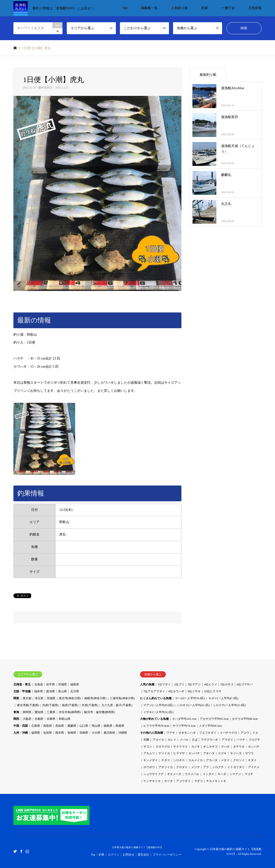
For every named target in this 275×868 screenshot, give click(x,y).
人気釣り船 (180, 8)
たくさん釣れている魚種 (156, 698)
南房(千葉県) (70, 705)
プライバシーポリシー (167, 855)
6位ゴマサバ (245, 684)
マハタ (225, 747)
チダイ (166, 760)
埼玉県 (39, 698)
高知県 (60, 726)
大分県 (96, 733)
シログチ (218, 767)
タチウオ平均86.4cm (245, 719)
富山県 (62, 691)
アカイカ (158, 740)
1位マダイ (164, 684)
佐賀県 (48, 733)
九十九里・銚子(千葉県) (117, 705)
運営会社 (143, 855)
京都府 (39, 719)
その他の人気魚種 (152, 733)
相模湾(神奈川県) (95, 698)
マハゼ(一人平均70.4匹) (190, 698)
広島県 (36, 726)
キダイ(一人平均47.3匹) (223, 698)
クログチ (254, 740)
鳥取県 (48, 726)
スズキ (222, 753)
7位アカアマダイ (154, 691)
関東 (16, 698)
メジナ (196, 767)
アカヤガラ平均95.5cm (214, 719)
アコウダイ (183, 781)
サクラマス (180, 747)
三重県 (51, 712)
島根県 (120, 726)
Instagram (27, 851)
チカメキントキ (216, 781)
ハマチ (241, 740)
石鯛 (146, 740)
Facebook (21, 851)
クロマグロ (163, 747)
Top (125, 8)
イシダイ (208, 774)
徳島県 (108, 726)
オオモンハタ (187, 733)
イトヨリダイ (236, 767)
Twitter (15, 851)
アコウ (245, 733)
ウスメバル (192, 774)
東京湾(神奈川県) (70, 698)
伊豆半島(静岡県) (70, 712)
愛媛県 (72, 726)
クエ (255, 733)
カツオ (168, 781)
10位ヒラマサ (213, 691)
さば (195, 740)
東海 (16, 712)
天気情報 (255, 8)
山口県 (84, 726)
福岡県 (36, 733)
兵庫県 (51, 719)
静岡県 (27, 712)
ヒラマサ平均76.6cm (156, 726)
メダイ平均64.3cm (210, 726)
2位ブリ (179, 684)
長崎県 (72, 733)
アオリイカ (166, 767)
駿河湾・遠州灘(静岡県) (100, 712)
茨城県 (51, 698)
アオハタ (209, 753)
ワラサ (171, 733)
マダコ (198, 781)
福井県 (39, 691)
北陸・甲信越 (22, 691)
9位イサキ (194, 691)
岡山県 (96, 726)
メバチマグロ (229, 733)
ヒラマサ (179, 753)
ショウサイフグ (153, 774)
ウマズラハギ (209, 740)
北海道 (39, 684)
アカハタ (212, 760)
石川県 (75, 691)
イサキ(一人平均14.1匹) (158, 712)
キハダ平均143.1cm (184, 719)
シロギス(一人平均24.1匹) (193, 705)
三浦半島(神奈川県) (122, 698)
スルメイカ (196, 760)
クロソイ (239, 760)
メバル (184, 740)
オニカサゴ (210, 747)
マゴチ (249, 774)
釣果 (205, 8)
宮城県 (62, 684)
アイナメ (254, 767)
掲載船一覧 (149, 8)
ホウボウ (149, 767)
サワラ (249, 753)
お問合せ (129, 855)
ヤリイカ (164, 753)
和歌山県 (65, 719)
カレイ (172, 740)
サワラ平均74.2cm (184, 726)
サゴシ (148, 747)
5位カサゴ (227, 684)
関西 (16, 719)
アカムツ (149, 753)
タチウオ (239, 747)
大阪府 (27, 719)
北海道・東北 (22, 684)
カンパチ (254, 747)
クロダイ (182, 767)
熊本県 (60, 733)
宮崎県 (84, 733)
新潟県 (51, 691)
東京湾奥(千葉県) (28, 705)
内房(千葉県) (51, 705)
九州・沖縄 (21, 733)
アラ (206, 767)
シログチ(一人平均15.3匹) (229, 705)
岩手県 (51, 684)
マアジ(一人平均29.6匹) (158, 705)
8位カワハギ (176, 691)
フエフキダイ (208, 733)
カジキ (196, 747)
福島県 (75, 684)
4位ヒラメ (211, 684)
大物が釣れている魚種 (154, 719)
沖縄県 (123, 733)
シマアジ (235, 774)
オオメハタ (174, 774)
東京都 (27, 698)
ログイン (114, 855)
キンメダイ (151, 760)
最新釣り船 (208, 75)
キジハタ (236, 753)
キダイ (252, 760)
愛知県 (39, 712)
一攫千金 (228, 8)
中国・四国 (21, 726)
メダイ (225, 760)
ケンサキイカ (152, 781)
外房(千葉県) (90, 705)
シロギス (179, 760)
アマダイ (227, 740)
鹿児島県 (109, 733)
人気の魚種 (147, 684)
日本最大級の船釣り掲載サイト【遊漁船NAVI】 (138, 847)
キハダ (222, 774)
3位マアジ (194, 684)
